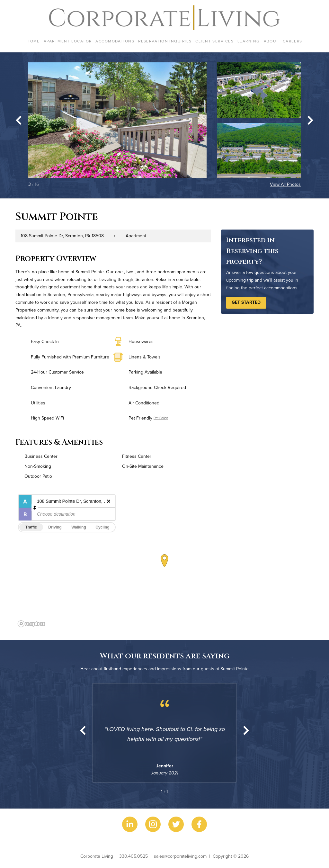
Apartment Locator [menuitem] (68, 41)
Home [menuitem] (33, 41)
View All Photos (285, 184)
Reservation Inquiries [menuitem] (165, 41)
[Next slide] (310, 120)
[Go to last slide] (19, 120)
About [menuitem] (271, 41)
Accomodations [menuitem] (115, 41)
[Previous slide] (83, 730)
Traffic (31, 527)
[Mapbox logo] (31, 624)
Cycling (102, 527)
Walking (79, 527)
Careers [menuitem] (293, 41)
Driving (55, 527)
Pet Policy (161, 418)
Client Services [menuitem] (214, 41)
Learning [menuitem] (249, 41)
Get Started (246, 302)
